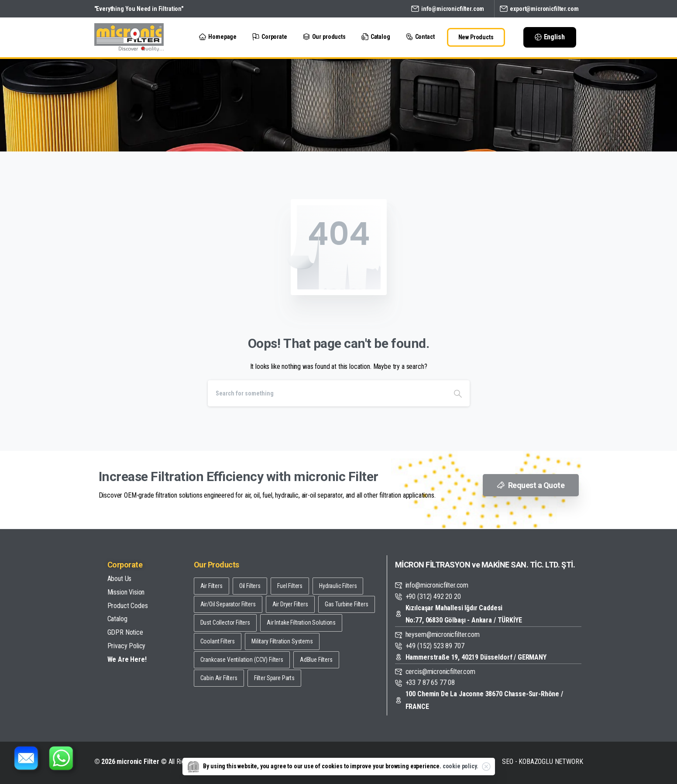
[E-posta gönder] (26, 758)
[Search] (327, 393)
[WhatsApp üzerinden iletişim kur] (61, 758)
